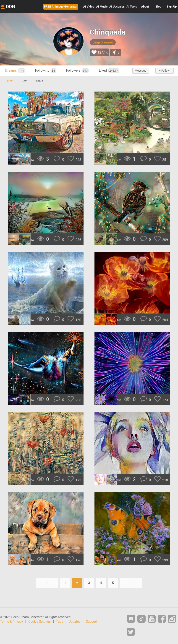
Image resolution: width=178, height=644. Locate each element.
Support (92, 622)
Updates (75, 622)
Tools (132, 7)
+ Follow (164, 71)
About (145, 7)
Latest (9, 81)
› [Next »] (131, 583)
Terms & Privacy (11, 622)
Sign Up (172, 7)
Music (102, 7)
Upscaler (117, 7)
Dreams (15, 71)
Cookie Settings (40, 622)
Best (25, 81)
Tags (60, 622)
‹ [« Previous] (47, 583)
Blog (158, 7)
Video (89, 7)
